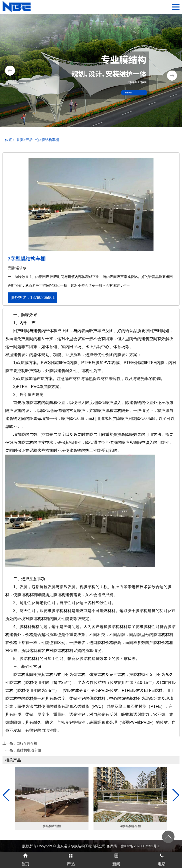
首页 (20, 140)
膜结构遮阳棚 (52, 826)
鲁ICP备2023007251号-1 (140, 846)
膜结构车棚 (50, 140)
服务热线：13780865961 (32, 298)
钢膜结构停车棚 (130, 826)
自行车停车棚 (27, 743)
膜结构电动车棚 (29, 750)
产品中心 (32, 140)
